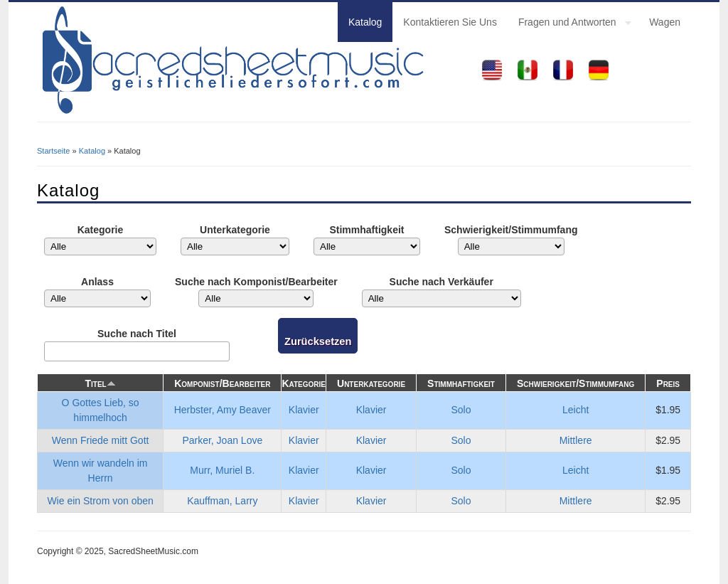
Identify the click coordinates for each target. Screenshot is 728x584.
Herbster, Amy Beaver (223, 410)
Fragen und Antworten (569, 24)
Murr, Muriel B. (222, 470)
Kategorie (101, 230)
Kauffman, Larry (222, 501)
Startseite (53, 151)
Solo (461, 410)
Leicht (576, 410)
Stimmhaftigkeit (366, 230)
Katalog (365, 22)
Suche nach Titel (137, 334)
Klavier (304, 410)
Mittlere (576, 440)
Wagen (665, 22)
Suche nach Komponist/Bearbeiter (256, 282)
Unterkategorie (235, 230)
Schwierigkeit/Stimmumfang (511, 230)
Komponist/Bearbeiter (222, 383)
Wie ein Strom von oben (100, 501)
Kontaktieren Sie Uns (450, 22)
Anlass (97, 282)
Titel (100, 383)
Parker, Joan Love (222, 440)
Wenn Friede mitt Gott (101, 440)
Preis (668, 383)
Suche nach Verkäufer (441, 282)
